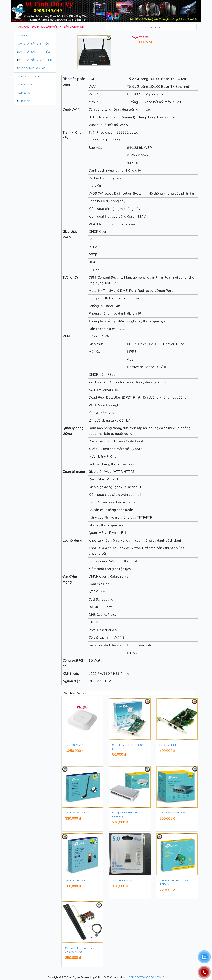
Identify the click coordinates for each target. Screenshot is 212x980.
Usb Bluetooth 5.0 (122, 880)
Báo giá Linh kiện (75, 27)
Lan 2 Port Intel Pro (170, 745)
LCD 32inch (25, 101)
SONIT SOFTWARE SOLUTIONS (147, 977)
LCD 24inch (25, 85)
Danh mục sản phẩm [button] (46, 27)
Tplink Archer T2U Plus (78, 813)
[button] (66, 52)
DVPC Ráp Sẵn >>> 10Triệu (35, 60)
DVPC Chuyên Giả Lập (32, 68)
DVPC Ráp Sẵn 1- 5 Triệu (34, 44)
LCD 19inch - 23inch (31, 76)
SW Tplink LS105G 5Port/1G (175, 813)
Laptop (23, 35)
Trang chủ (22, 27)
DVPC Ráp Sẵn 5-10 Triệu (34, 52)
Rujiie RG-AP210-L (75, 745)
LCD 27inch (25, 93)
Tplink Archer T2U (75, 880)
